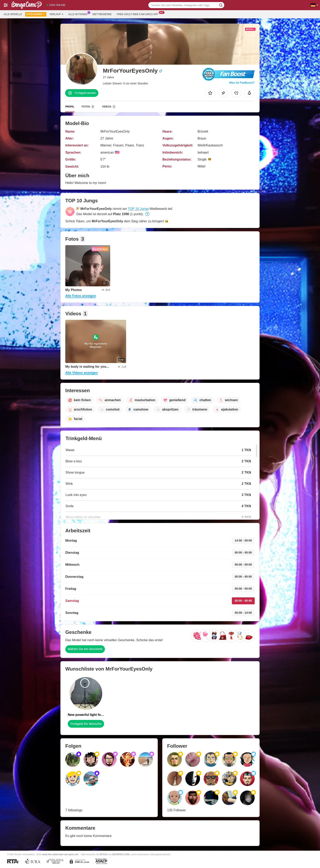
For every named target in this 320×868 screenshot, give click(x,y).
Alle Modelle (13, 14)
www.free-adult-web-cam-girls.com (60, 854)
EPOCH (104, 854)
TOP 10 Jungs (138, 209)
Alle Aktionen (79, 14)
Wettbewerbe (102, 14)
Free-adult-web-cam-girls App (138, 14)
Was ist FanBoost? (242, 83)
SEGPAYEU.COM (121, 854)
